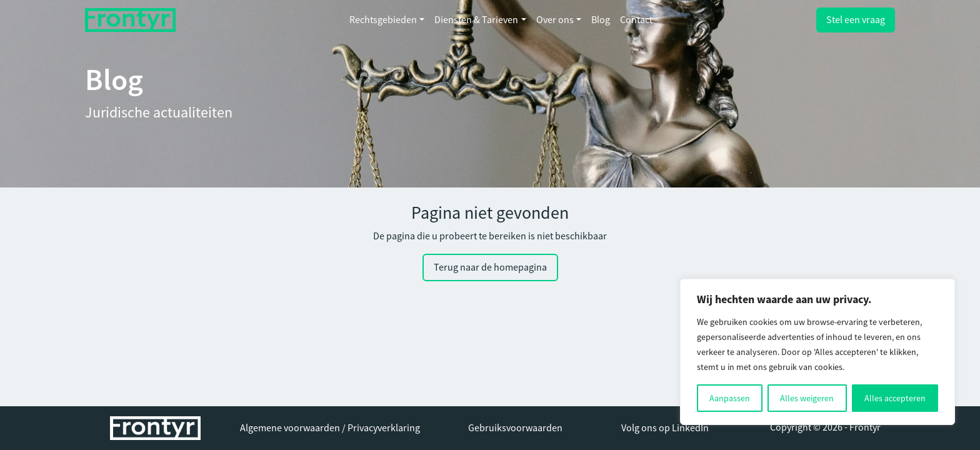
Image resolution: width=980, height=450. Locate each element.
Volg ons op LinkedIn (665, 428)
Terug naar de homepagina (490, 267)
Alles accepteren (895, 398)
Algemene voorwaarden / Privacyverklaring (330, 428)
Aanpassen (730, 398)
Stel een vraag (856, 20)
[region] (817, 352)
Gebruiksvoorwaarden (515, 428)
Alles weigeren (807, 398)
